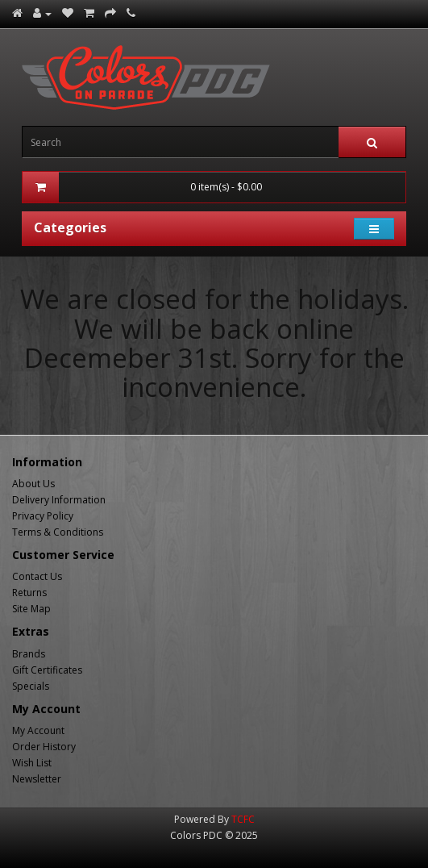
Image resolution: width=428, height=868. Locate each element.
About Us (33, 484)
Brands (29, 654)
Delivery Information (59, 500)
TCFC (243, 819)
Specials (31, 686)
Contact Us (37, 576)
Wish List (32, 763)
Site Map (31, 609)
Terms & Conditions (58, 532)
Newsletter (37, 779)
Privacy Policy (43, 516)
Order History (44, 747)
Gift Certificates (47, 670)
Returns (29, 593)
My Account (38, 730)
